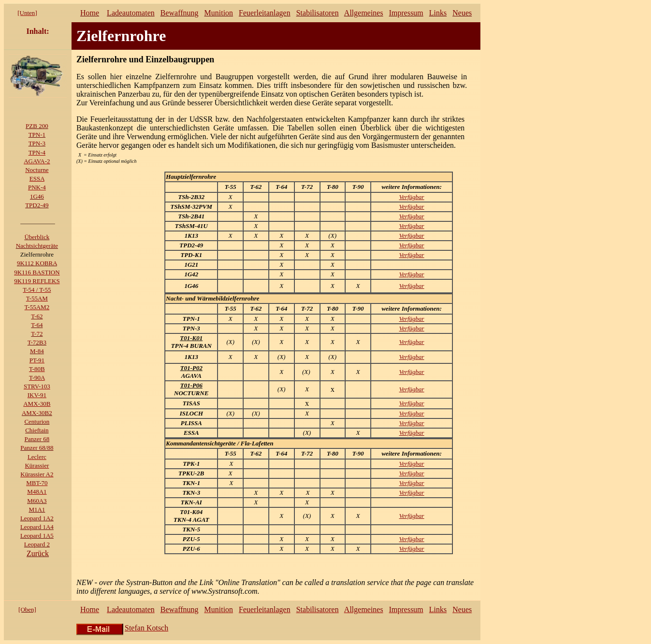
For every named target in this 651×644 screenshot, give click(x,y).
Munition (219, 13)
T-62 (37, 316)
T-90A (37, 378)
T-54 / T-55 (37, 290)
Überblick (37, 237)
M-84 (37, 351)
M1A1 (37, 509)
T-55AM (37, 298)
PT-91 (37, 360)
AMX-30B (37, 404)
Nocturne (37, 170)
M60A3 (37, 501)
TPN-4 (37, 152)
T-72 (37, 334)
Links (438, 13)
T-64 (37, 325)
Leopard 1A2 (37, 518)
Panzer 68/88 (37, 448)
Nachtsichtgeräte (37, 246)
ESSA (37, 179)
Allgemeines (364, 13)
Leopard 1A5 (37, 536)
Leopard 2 (37, 544)
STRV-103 (37, 386)
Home (90, 13)
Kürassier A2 (37, 474)
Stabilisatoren (318, 13)
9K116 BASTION (37, 272)
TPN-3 (37, 143)
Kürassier (37, 465)
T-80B (37, 369)
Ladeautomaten (131, 13)
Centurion (37, 422)
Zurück (38, 553)
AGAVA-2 (37, 161)
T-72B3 (37, 342)
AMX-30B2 (37, 413)
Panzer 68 (37, 439)
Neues (462, 13)
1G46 (37, 196)
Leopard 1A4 (37, 527)
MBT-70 (37, 483)
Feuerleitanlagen (265, 13)
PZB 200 (37, 126)
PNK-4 (37, 187)
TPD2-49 (37, 205)
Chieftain (37, 430)
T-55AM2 (37, 307)
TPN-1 (37, 135)
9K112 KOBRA (37, 263)
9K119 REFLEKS (37, 281)
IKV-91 (37, 395)
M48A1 (37, 492)
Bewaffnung (180, 13)
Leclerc (37, 457)
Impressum (406, 13)
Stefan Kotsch (146, 628)
